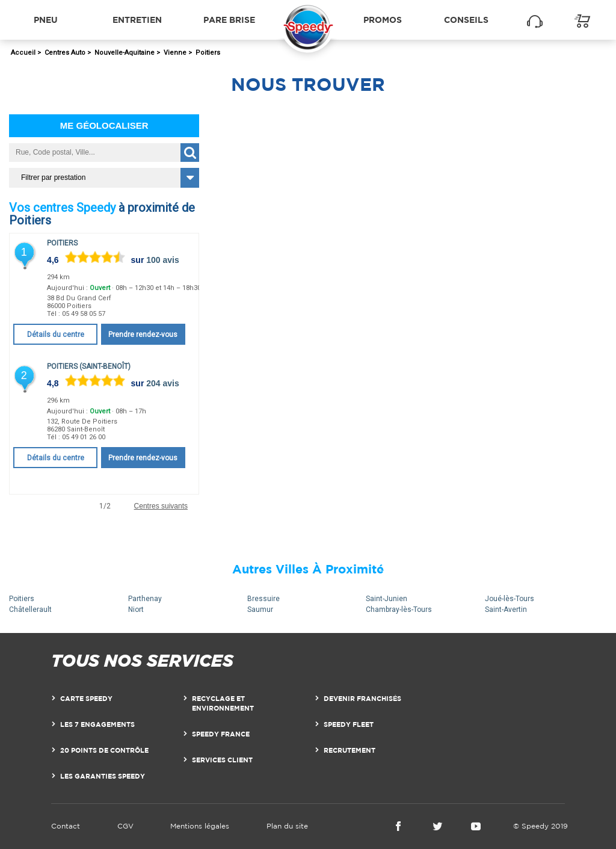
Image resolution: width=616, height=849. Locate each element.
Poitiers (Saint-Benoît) (89, 366)
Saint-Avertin (506, 610)
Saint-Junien (387, 599)
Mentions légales (200, 826)
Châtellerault (30, 610)
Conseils (466, 20)
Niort (136, 610)
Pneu (46, 20)
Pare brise (229, 20)
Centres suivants (161, 506)
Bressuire (263, 599)
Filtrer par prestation (53, 178)
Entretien (137, 20)
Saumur (260, 610)
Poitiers (62, 243)
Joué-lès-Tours (510, 599)
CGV (125, 826)
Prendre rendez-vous (143, 335)
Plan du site (287, 826)
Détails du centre (56, 335)
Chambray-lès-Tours (399, 610)
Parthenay (145, 599)
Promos (383, 20)
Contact (66, 826)
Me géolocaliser (104, 125)
